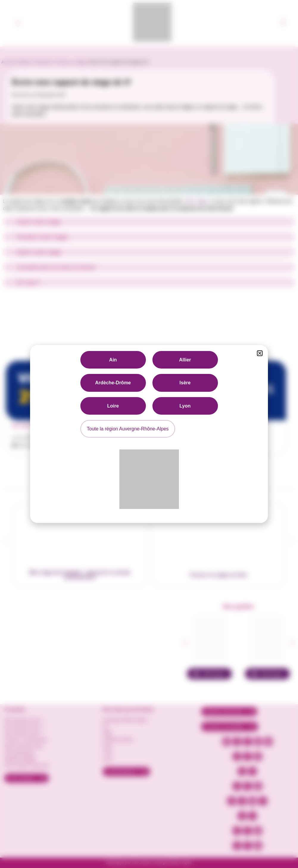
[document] (149, 434)
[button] (260, 353)
